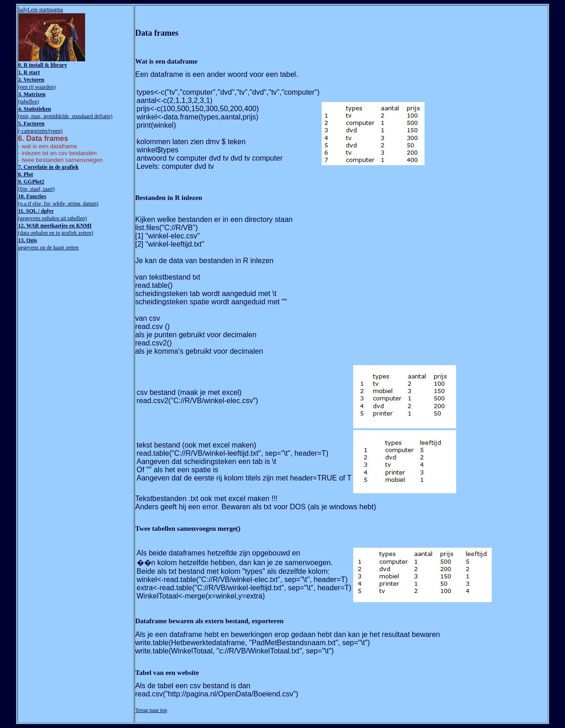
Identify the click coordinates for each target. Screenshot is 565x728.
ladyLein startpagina (41, 10)
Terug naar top (151, 710)
